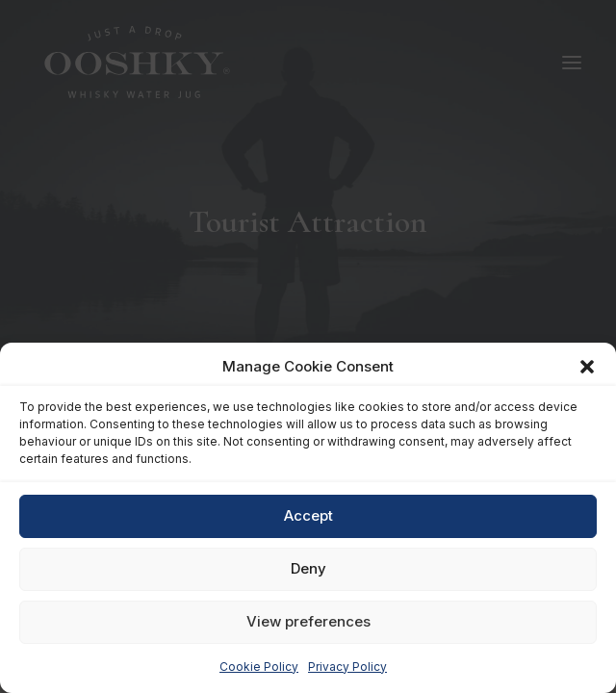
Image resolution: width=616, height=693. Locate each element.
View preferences (308, 621)
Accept (308, 515)
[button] (587, 367)
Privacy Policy (347, 667)
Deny (308, 568)
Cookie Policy (259, 667)
